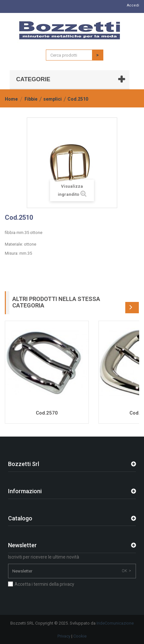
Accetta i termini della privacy (44, 584)
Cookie (80, 636)
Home (11, 99)
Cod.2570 (47, 413)
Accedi (133, 5)
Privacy (64, 636)
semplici (52, 99)
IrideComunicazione (115, 623)
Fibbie (31, 99)
